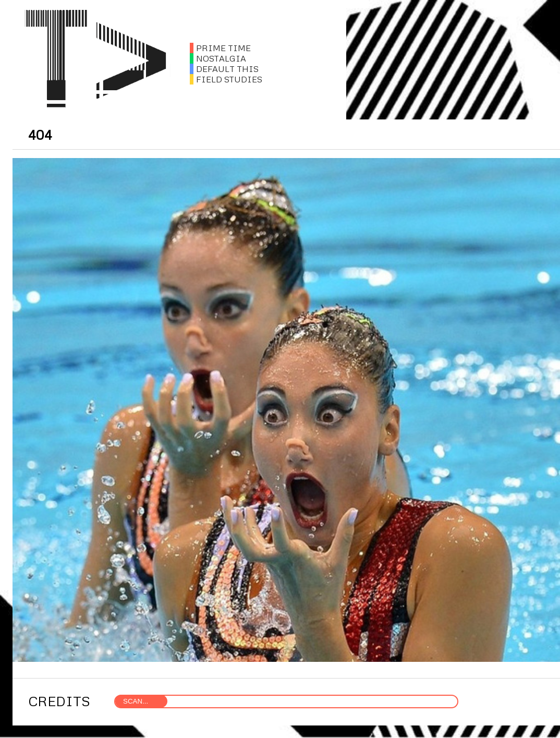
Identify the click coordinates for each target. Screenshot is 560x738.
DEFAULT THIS (224, 69)
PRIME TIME (220, 48)
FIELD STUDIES (226, 79)
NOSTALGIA (218, 58)
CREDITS (59, 701)
